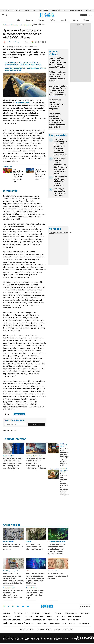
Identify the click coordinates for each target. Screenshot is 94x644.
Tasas (34, 11)
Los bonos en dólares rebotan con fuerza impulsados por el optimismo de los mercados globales (58, 90)
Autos (27, 620)
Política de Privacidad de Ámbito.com (18, 623)
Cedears (69, 232)
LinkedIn (18, 606)
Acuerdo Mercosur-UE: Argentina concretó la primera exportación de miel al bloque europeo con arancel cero (23, 64)
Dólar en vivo (16, 11)
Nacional (40, 617)
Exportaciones (26, 25)
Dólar (19, 20)
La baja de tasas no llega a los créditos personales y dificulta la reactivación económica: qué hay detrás (60, 147)
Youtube (23, 606)
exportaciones (22, 103)
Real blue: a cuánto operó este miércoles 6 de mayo (58, 576)
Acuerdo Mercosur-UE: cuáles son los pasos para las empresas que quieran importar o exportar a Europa (13, 463)
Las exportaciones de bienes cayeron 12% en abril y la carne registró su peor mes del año (18, 175)
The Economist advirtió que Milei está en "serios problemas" (60, 181)
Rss (63, 620)
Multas (72, 623)
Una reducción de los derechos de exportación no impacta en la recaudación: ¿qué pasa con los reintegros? (65, 484)
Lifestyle (28, 617)
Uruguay (87, 20)
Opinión (75, 20)
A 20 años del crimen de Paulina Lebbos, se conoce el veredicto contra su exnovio (58, 76)
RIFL (64, 11)
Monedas (52, 232)
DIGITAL (27, 629)
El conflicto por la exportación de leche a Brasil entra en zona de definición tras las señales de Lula (64, 457)
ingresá (90, 15)
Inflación (88, 11)
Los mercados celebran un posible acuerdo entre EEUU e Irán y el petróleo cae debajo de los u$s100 (61, 166)
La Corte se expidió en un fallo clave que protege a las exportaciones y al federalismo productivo (36, 463)
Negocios (64, 20)
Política (53, 20)
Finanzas (42, 20)
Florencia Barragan (15, 42)
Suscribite (36, 424)
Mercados (26, 11)
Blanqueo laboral (44, 11)
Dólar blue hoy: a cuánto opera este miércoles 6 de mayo (34, 547)
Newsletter (90, 20)
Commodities (63, 232)
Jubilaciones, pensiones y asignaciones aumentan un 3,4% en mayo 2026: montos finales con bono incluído (57, 120)
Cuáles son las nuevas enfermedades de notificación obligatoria (57, 104)
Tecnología (53, 620)
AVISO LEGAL (42, 623)
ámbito (6, 25)
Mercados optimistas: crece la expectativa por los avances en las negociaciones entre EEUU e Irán (35, 578)
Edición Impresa (75, 617)
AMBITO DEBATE (64, 629)
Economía (30, 20)
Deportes (61, 617)
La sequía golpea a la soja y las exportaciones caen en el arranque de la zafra (41, 174)
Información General (12, 620)
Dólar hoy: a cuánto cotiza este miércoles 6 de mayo (60, 192)
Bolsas (57, 232)
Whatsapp (28, 606)
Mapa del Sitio (74, 620)
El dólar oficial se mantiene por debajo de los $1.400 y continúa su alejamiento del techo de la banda (13, 578)
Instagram (13, 606)
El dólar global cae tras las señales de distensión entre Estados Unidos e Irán (13, 594)
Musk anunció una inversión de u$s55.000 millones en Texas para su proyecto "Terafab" (58, 63)
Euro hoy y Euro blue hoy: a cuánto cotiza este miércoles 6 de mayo (34, 594)
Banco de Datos (71, 613)
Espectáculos (39, 620)
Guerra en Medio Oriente (76, 11)
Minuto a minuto (32, 571)
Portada (7, 613)
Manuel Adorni (56, 11)
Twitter (4, 606)
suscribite (84, 15)
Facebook (9, 606)
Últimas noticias (21, 613)
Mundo (50, 617)
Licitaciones (84, 623)
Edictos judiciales (58, 623)
